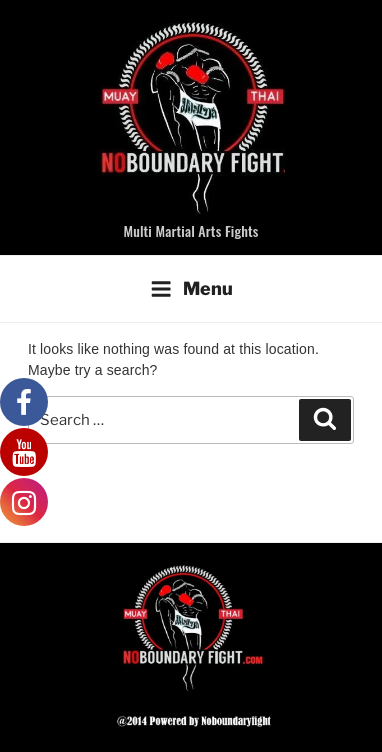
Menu (191, 289)
